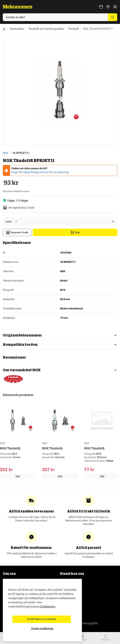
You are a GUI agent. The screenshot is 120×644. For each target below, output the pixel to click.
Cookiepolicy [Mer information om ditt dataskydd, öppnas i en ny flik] (47, 603)
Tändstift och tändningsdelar (46, 29)
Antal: (9, 222)
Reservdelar (17, 29)
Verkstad (82, 638)
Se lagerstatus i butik (19, 208)
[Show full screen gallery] (60, 90)
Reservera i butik (17, 232)
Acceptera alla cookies (42, 618)
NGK (6, 153)
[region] (42, 608)
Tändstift (73, 29)
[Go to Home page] (18, 7)
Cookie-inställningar (42, 629)
